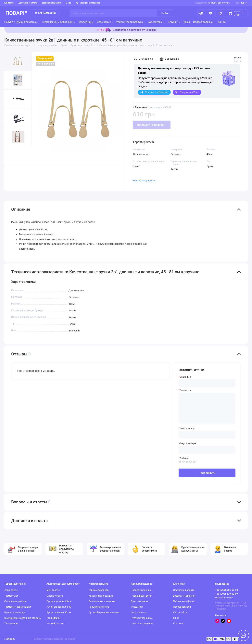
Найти (165, 13)
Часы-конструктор (99, 607)
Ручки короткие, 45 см (59, 601)
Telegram (154, 92)
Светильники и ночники (102, 601)
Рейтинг (184, 458)
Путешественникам (142, 618)
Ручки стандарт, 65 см (59, 607)
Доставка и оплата (28, 3)
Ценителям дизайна (142, 624)
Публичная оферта (184, 601)
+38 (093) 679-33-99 (227, 594)
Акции (222, 22)
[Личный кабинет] (201, 13)
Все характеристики (144, 181)
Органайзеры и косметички (104, 613)
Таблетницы (86, 22)
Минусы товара (187, 443)
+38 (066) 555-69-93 (213, 3)
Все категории (45, 13)
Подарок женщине (141, 590)
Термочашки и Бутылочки (59, 22)
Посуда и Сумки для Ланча (21, 22)
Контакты (9, 3)
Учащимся (137, 607)
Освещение (105, 22)
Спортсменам (139, 613)
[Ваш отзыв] (207, 408)
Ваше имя (185, 377)
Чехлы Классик (55, 624)
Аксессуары (156, 22)
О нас (68, 3)
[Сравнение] (211, 13)
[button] (11, 156)
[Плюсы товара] (207, 435)
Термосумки (11, 596)
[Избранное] (220, 13)
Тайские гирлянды (99, 590)
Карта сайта (180, 613)
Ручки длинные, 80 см (59, 613)
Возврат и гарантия (51, 3)
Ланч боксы (11, 590)
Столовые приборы (15, 601)
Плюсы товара (187, 428)
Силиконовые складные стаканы (23, 618)
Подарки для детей (141, 596)
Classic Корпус (55, 596)
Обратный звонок (224, 598)
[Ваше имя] (207, 383)
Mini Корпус (53, 590)
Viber (187, 92)
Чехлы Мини (53, 618)
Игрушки (174, 22)
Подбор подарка (204, 22)
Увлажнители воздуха (130, 22)
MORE (238, 58)
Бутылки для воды (15, 613)
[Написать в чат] (243, 635)
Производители (182, 607)
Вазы (187, 22)
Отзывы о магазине (88, 3)
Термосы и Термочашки (18, 607)
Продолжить (207, 473)
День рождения (139, 601)
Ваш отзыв (186, 390)
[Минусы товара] (207, 450)
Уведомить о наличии (151, 125)
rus (241, 3)
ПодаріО (10, 639)
